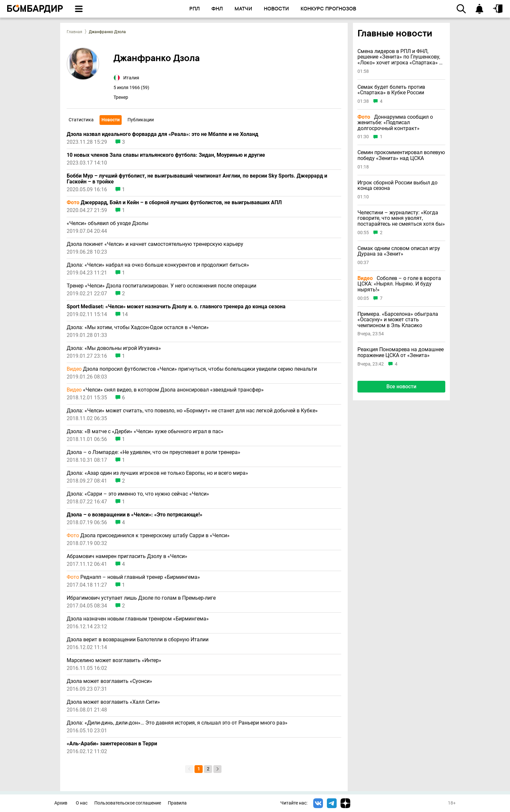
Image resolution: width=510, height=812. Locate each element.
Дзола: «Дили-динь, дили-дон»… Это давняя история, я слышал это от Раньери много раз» (177, 723)
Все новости (401, 386)
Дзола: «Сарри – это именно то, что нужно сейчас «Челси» (138, 494)
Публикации (141, 120)
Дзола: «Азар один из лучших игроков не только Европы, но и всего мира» (157, 473)
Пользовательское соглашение (128, 803)
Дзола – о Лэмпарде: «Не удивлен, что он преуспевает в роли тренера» (154, 452)
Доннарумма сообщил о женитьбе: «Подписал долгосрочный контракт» (395, 123)
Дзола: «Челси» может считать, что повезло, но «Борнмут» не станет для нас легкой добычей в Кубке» (192, 411)
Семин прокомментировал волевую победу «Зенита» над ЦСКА (401, 155)
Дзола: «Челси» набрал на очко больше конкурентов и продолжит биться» (158, 265)
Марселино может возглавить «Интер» (114, 660)
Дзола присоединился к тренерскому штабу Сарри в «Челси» (148, 536)
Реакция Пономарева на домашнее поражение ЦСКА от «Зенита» (401, 352)
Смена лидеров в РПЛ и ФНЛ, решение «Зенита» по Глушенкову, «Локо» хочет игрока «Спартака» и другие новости (400, 57)
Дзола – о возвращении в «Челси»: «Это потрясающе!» (134, 515)
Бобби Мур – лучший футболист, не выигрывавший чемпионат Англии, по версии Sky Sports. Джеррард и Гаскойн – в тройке (197, 179)
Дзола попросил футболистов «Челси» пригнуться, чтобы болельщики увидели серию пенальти (192, 369)
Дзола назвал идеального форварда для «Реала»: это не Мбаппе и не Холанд (162, 134)
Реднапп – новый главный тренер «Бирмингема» (133, 577)
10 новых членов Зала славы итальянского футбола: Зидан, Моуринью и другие (166, 155)
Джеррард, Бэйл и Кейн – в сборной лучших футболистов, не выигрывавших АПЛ (174, 203)
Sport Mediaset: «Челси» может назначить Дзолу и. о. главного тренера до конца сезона (176, 307)
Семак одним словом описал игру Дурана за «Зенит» (399, 251)
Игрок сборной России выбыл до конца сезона (397, 186)
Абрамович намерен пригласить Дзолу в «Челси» (127, 556)
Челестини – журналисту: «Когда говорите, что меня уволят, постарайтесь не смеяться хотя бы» (401, 218)
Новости (111, 120)
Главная (74, 32)
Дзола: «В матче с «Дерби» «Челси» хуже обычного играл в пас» (145, 432)
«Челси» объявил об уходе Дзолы (107, 223)
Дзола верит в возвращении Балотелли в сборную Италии (138, 640)
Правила (177, 803)
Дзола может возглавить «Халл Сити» (113, 702)
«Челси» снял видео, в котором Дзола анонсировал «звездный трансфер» (165, 390)
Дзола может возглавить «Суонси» (109, 681)
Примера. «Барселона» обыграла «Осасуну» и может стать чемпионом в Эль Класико (398, 320)
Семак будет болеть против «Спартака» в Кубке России (391, 90)
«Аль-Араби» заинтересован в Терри (112, 744)
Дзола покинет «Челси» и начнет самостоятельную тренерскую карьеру (155, 244)
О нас (82, 803)
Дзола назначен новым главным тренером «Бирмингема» (138, 619)
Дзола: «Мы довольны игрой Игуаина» (114, 348)
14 (125, 314)
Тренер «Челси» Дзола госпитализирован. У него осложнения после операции (162, 286)
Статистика (81, 120)
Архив (61, 803)
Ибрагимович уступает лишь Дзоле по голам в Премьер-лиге (141, 598)
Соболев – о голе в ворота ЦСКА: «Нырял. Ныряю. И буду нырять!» (399, 284)
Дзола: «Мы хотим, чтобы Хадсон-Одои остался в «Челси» (138, 327)
